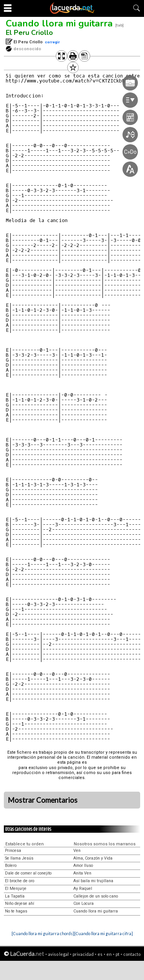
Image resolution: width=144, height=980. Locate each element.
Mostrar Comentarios (43, 800)
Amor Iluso (83, 866)
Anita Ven (82, 873)
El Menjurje (16, 889)
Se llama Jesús (19, 858)
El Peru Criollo (29, 33)
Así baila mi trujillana (93, 881)
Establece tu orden (25, 844)
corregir (52, 42)
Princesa (13, 851)
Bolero (11, 866)
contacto (132, 954)
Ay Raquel (83, 889)
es (100, 954)
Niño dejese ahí (20, 903)
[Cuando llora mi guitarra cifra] (103, 933)
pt (118, 954)
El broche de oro (20, 881)
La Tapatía (15, 896)
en (109, 954)
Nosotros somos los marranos (105, 844)
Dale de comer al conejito (28, 873)
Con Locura (84, 903)
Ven (77, 851)
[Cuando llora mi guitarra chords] (43, 933)
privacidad (83, 954)
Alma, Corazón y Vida (93, 858)
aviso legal (58, 954)
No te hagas (16, 911)
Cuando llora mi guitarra (59, 23)
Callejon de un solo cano (96, 896)
